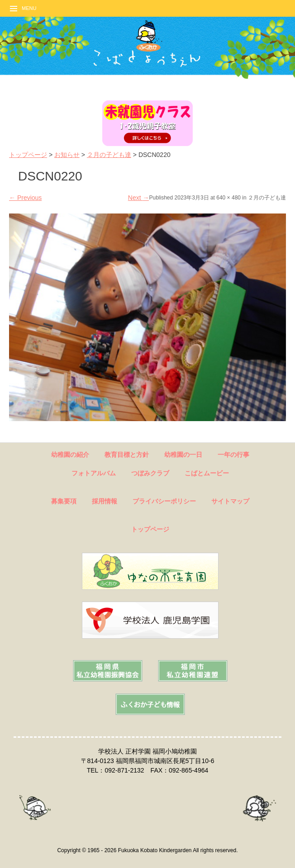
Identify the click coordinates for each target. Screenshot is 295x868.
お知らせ (67, 155)
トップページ (28, 155)
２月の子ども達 (109, 155)
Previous (25, 198)
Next (139, 198)
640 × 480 (228, 198)
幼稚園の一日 (183, 455)
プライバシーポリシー (164, 501)
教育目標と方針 (127, 455)
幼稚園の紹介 (70, 455)
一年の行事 (233, 455)
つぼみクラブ (150, 473)
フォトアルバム (94, 473)
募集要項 (64, 501)
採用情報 (105, 501)
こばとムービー (207, 473)
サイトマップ (230, 501)
